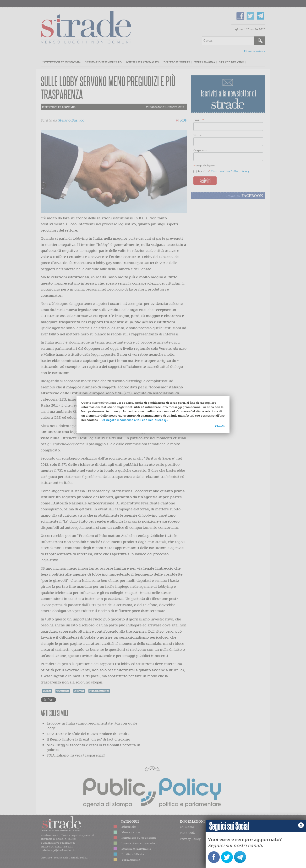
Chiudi (220, 426)
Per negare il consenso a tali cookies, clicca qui (134, 420)
